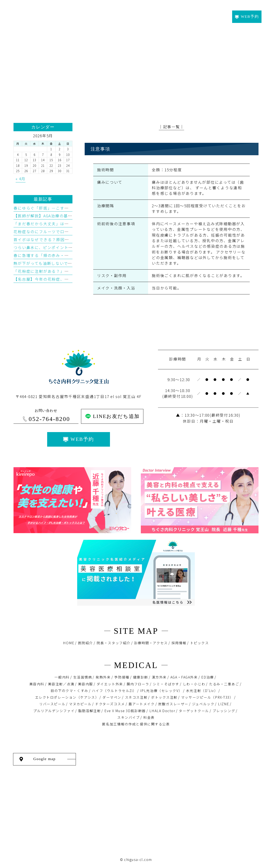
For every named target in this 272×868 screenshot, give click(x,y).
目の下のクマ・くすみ (69, 691)
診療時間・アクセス (151, 643)
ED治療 (207, 677)
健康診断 (141, 677)
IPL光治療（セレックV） (161, 691)
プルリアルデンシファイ (54, 711)
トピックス (200, 643)
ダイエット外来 (110, 684)
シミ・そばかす (166, 684)
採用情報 (179, 643)
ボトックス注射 (164, 697)
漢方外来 (159, 677)
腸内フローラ (138, 684)
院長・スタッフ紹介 (114, 643)
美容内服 (86, 684)
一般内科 (62, 677)
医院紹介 (86, 643)
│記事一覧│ (172, 127)
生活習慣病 (83, 677)
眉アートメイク (142, 704)
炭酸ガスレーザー (173, 704)
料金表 (149, 717)
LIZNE (224, 704)
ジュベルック (203, 704)
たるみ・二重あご (224, 684)
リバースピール (52, 704)
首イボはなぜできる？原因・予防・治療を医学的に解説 (67, 239)
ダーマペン (112, 697)
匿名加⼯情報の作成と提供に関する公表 (136, 724)
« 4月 (21, 179)
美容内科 (37, 684)
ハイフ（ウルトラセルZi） (114, 691)
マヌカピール (80, 704)
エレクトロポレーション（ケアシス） (67, 697)
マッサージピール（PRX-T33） (207, 697)
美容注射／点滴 (61, 684)
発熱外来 (103, 677)
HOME (69, 643)
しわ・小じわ (194, 684)
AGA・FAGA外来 (184, 677)
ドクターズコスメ (110, 704)
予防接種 (122, 677)
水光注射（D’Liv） (202, 691)
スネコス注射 (136, 697)
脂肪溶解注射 (89, 711)
